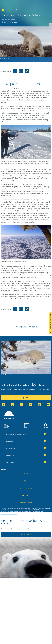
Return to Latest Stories (11, 10)
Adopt (26, 481)
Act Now (3, 469)
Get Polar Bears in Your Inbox (51, 323)
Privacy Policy (26, 455)
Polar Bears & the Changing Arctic (26, 434)
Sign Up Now (26, 398)
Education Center (26, 448)
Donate (26, 474)
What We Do (26, 441)
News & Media (26, 462)
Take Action (26, 495)
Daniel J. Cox (9, 375)
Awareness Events (26, 503)
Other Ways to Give (26, 488)
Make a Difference (26, 535)
